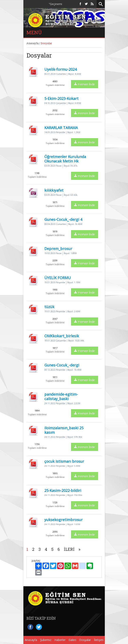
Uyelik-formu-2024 (61, 69)
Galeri (72, 640)
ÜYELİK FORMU (58, 278)
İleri (69, 549)
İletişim (99, 640)
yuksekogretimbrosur (63, 520)
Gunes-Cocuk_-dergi (62, 365)
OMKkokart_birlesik (62, 336)
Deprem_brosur (58, 249)
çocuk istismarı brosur (64, 461)
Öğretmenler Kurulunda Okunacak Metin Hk (65, 159)
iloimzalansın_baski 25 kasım (64, 430)
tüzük (49, 307)
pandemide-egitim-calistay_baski (61, 396)
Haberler (60, 640)
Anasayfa (32, 43)
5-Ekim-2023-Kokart (61, 98)
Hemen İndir (85, 84)
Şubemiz (46, 640)
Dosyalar (85, 640)
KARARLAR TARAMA (61, 128)
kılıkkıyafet (54, 190)
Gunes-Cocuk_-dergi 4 (63, 219)
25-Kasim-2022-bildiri (63, 490)
